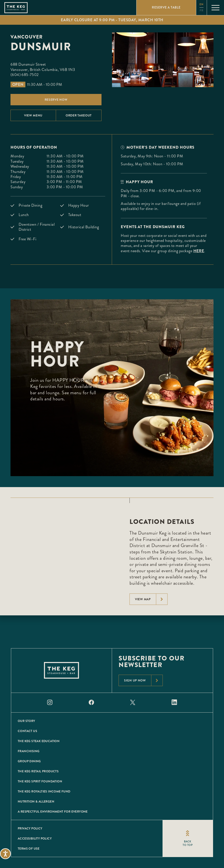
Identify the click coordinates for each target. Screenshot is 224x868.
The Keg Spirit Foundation (40, 781)
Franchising (29, 751)
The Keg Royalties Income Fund (44, 791)
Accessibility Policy (35, 838)
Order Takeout (79, 115)
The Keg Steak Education (39, 741)
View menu (33, 115)
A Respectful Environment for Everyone (53, 812)
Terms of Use (29, 849)
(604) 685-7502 (25, 75)
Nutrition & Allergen (36, 801)
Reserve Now (56, 100)
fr (202, 11)
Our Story (26, 721)
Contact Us (27, 731)
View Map (151, 599)
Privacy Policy (30, 828)
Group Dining (29, 761)
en (201, 4)
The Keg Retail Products (38, 771)
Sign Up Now (143, 680)
